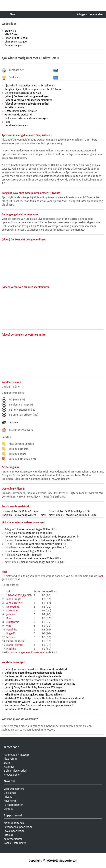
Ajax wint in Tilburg (27, 555)
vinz (9, 626)
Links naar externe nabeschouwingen (26, 118)
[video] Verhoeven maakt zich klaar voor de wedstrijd (36, 669)
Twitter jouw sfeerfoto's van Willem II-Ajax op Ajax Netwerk (39, 706)
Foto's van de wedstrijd (18, 115)
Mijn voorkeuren (13, 839)
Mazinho (11, 649)
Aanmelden (10, 755)
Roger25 (11, 633)
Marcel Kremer (15, 645)
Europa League (13, 45)
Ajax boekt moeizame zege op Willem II (42, 548)
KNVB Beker (12, 34)
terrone (11, 637)
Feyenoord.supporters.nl (18, 827)
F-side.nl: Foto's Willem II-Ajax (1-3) (69, 511)
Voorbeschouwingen (16, 126)
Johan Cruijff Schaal (16, 38)
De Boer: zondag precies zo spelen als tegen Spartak (35, 691)
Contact (8, 809)
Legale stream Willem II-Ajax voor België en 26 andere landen (41, 702)
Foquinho (12, 630)
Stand (7, 763)
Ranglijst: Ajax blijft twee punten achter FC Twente (34, 89)
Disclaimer (10, 793)
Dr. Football (13, 607)
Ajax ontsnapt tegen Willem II (36, 529)
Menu (13, 14)
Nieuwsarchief (12, 775)
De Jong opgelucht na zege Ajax (23, 93)
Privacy (8, 797)
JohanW (11, 614)
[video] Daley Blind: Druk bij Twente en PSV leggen (34, 687)
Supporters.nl (13, 815)
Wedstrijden (9, 24)
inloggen (82, 14)
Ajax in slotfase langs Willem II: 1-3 (41, 562)
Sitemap (9, 835)
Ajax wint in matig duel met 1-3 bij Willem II (30, 86)
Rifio (9, 618)
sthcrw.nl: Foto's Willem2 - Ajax (20, 511)
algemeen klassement (32, 653)
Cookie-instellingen (15, 843)
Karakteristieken (14, 107)
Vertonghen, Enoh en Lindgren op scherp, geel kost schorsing (40, 684)
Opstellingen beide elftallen (21, 111)
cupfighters (13, 622)
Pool (7, 122)
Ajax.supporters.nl (14, 823)
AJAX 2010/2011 (15, 603)
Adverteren (10, 801)
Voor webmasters (14, 789)
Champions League (16, 42)
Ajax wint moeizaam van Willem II (43, 544)
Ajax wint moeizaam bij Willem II (31, 533)
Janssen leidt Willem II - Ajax (21, 709)
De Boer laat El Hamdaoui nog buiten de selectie (33, 677)
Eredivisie (10, 31)
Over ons (10, 781)
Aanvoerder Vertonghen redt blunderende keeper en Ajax (42, 537)
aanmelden (96, 14)
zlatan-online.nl (15, 641)
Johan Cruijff (14, 599)
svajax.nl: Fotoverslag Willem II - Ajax (24, 515)
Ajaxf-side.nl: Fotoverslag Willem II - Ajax (73, 515)
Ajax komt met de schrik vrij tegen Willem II (43, 540)
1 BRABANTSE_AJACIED (19, 595)
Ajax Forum (10, 759)
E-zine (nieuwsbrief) (16, 771)
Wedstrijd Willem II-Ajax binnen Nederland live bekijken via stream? (44, 698)
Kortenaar (12, 611)
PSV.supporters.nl (14, 831)
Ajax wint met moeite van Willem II (36, 558)
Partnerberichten (14, 805)
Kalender (9, 767)
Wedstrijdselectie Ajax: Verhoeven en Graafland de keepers (39, 680)
